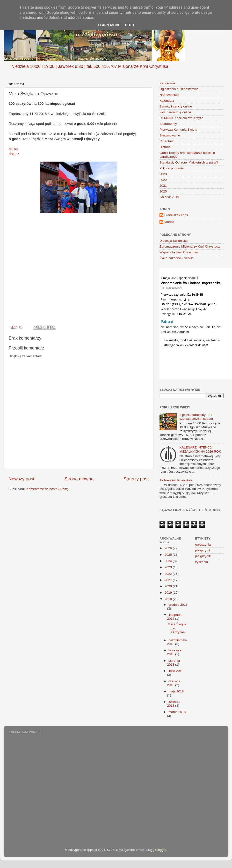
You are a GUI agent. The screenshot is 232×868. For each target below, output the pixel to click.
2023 (163, 174)
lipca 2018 (176, 671)
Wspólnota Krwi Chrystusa (179, 252)
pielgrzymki (203, 556)
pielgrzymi (203, 550)
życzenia (202, 562)
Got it (130, 25)
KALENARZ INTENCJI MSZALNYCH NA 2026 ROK (200, 449)
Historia (165, 147)
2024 (169, 561)
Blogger (161, 850)
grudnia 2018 (178, 605)
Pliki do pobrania (172, 168)
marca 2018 (177, 712)
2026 (169, 548)
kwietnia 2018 (174, 704)
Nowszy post (21, 479)
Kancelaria (167, 83)
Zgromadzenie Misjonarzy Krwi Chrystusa (190, 246)
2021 (163, 186)
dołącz (14, 154)
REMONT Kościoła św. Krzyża (181, 118)
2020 (163, 191)
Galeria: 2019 (169, 197)
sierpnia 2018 (173, 663)
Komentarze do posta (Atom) (47, 489)
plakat (14, 149)
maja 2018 (176, 691)
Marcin (169, 222)
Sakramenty (168, 124)
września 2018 (174, 652)
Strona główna (79, 479)
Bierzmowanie (170, 135)
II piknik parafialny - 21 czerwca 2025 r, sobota (196, 417)
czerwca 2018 (174, 683)
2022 (163, 180)
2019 (169, 593)
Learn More (109, 25)
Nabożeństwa (169, 95)
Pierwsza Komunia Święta (178, 130)
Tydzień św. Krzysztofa (176, 480)
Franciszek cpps (176, 215)
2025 (169, 555)
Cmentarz (167, 141)
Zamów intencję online (176, 106)
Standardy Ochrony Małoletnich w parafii (189, 162)
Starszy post (136, 479)
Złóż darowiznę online (175, 112)
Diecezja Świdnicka (174, 241)
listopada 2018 (174, 617)
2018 (169, 599)
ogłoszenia (203, 544)
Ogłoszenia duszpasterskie (179, 89)
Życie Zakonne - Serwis (177, 258)
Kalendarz (167, 101)
